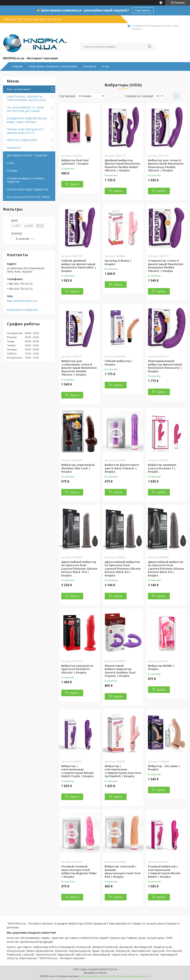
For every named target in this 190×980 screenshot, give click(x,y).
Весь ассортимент (19, 89)
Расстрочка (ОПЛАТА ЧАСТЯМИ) (28, 197)
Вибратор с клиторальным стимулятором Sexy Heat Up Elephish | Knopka (123, 771)
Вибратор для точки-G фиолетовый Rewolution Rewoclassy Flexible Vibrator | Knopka (166, 165)
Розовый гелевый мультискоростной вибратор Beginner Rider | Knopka (79, 871)
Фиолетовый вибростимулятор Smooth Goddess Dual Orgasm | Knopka (120, 671)
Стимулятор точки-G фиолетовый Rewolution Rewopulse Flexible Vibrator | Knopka (166, 266)
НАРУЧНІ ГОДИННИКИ (22, 140)
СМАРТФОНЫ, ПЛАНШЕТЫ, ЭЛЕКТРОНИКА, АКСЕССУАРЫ (26, 98)
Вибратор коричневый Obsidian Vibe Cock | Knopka (78, 468)
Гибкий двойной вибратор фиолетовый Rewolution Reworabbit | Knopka (79, 266)
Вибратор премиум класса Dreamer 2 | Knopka (162, 468)
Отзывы (12, 171)
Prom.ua (113, 969)
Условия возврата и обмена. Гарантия (26, 180)
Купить (75, 184)
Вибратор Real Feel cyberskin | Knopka (75, 162)
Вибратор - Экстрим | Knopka (164, 768)
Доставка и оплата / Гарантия (27, 155)
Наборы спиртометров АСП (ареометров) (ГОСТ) (25, 131)
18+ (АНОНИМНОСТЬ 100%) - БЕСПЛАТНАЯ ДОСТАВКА (26, 109)
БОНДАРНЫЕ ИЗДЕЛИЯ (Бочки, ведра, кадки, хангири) (27, 120)
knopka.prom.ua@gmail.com (24, 310)
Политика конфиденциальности (132, 976)
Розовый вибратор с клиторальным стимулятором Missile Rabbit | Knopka (164, 871)
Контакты (89, 66)
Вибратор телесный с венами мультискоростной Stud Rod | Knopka (122, 871)
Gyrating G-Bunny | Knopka (118, 262)
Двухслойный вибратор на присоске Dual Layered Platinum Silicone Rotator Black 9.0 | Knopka (166, 569)
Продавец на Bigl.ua (95, 973)
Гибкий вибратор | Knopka (119, 363)
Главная (17, 66)
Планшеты (14, 148)
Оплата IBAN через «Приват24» (28, 189)
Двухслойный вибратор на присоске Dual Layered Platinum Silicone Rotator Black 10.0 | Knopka (79, 569)
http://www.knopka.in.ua (22, 301)
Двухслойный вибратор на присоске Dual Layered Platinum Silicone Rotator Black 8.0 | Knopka (123, 569)
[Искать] (149, 47)
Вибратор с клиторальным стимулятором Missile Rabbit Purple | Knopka (77, 771)
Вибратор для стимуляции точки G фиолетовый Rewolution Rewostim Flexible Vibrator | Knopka (79, 368)
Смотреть (143, 10)
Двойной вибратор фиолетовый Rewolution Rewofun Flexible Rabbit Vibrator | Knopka (122, 165)
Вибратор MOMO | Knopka (161, 667)
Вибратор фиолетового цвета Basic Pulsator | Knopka (122, 468)
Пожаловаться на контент (96, 976)
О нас (105, 66)
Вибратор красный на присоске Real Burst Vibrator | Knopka (77, 669)
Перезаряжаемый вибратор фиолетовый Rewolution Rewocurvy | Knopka (165, 366)
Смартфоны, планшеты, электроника (53, 66)
